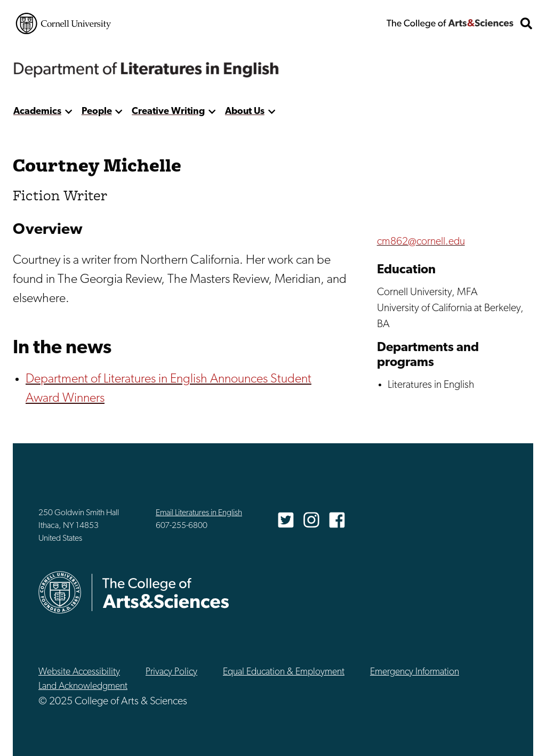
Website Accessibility (79, 672)
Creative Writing (168, 112)
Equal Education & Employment (284, 672)
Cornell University (63, 23)
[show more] (69, 112)
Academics (37, 112)
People (97, 112)
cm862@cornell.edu (421, 242)
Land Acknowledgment (83, 686)
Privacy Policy (171, 672)
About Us (245, 112)
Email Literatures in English (199, 513)
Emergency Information (415, 672)
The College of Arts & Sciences (450, 23)
